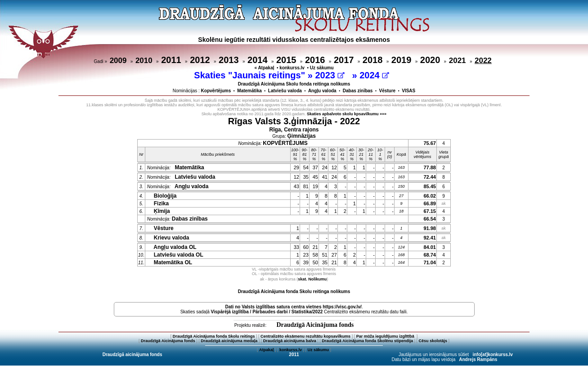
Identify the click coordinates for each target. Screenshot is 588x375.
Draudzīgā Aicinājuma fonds (315, 325)
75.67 (430, 143)
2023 (330, 75)
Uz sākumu (322, 68)
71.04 (430, 262)
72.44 (430, 177)
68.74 (430, 255)
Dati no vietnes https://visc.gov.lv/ (293, 307)
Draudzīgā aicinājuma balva (290, 341)
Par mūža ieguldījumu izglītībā (386, 336)
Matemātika (249, 91)
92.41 (430, 238)
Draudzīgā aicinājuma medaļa (229, 341)
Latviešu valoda (285, 91)
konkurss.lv (292, 68)
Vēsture (387, 91)
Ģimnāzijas (302, 136)
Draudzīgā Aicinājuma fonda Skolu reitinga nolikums (294, 291)
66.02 (430, 196)
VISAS (408, 91)
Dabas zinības (358, 91)
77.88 (430, 167)
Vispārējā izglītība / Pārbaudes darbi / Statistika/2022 (267, 312)
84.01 (430, 247)
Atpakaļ (267, 350)
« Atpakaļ (264, 68)
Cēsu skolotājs (433, 341)
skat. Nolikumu (312, 279)
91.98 (430, 228)
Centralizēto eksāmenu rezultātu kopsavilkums (305, 336)
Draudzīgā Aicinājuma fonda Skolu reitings (214, 336)
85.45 (430, 186)
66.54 (430, 219)
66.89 (430, 203)
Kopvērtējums (216, 91)
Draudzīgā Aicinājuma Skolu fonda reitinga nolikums (294, 84)
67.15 (430, 211)
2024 (374, 75)
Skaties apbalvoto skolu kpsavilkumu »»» (347, 114)
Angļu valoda (322, 91)
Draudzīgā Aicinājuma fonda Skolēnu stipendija (367, 341)
